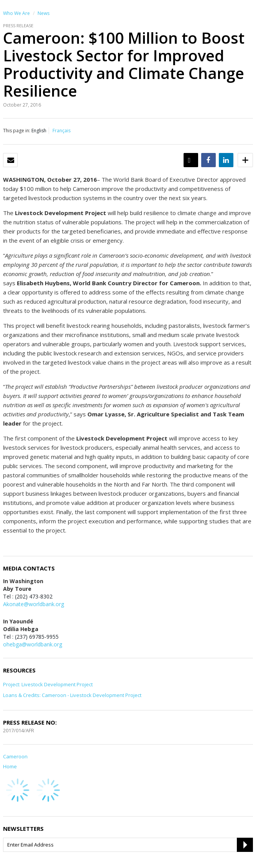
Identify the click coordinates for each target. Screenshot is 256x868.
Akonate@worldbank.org (34, 604)
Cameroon (15, 756)
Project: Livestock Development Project (48, 684)
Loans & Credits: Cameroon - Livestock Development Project (72, 695)
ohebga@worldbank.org (33, 644)
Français (62, 131)
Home (10, 766)
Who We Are (16, 13)
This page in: (17, 131)
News (43, 13)
